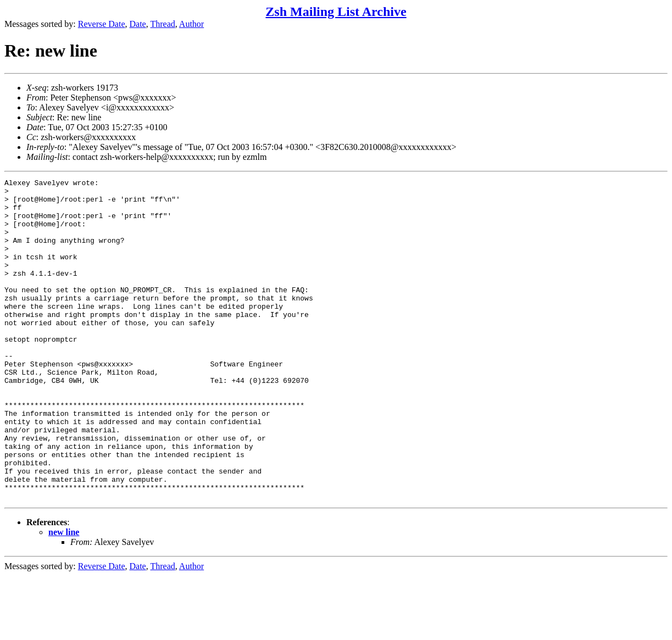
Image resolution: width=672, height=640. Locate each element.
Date (138, 24)
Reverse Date (102, 24)
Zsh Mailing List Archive (336, 12)
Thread (162, 24)
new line (64, 596)
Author (191, 24)
